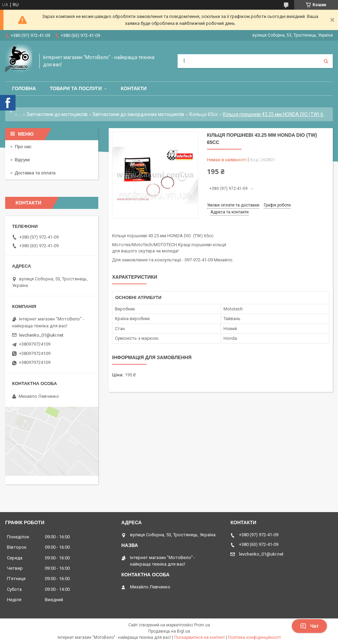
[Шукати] (326, 61)
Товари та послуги (76, 88)
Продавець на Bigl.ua (169, 631)
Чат (309, 626)
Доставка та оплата (35, 173)
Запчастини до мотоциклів (57, 114)
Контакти (134, 88)
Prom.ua (202, 625)
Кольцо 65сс (204, 114)
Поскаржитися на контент (200, 637)
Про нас (23, 147)
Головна (24, 88)
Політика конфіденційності (254, 637)
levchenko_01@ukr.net (41, 335)
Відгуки (22, 160)
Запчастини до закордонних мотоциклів (138, 114)
